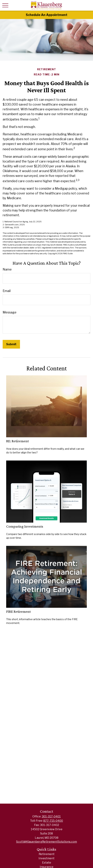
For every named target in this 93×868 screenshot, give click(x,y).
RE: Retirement (18, 441)
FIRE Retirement (18, 611)
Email (7, 291)
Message (10, 312)
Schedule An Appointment (47, 15)
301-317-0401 (51, 816)
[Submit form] (11, 344)
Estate (47, 863)
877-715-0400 (53, 821)
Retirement (47, 854)
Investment (46, 858)
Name (7, 269)
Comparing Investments (25, 526)
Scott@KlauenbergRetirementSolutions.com (46, 842)
